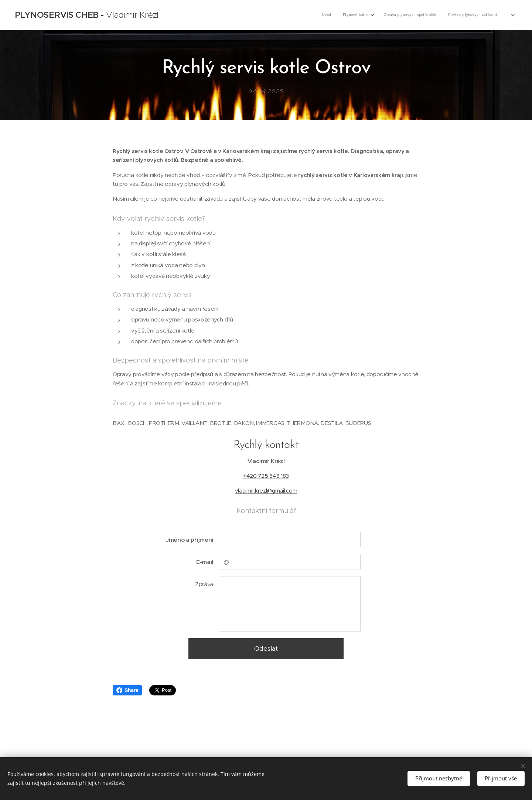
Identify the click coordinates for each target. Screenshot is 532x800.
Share (127, 690)
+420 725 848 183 (266, 476)
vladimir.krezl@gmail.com (266, 491)
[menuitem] (456, 15)
